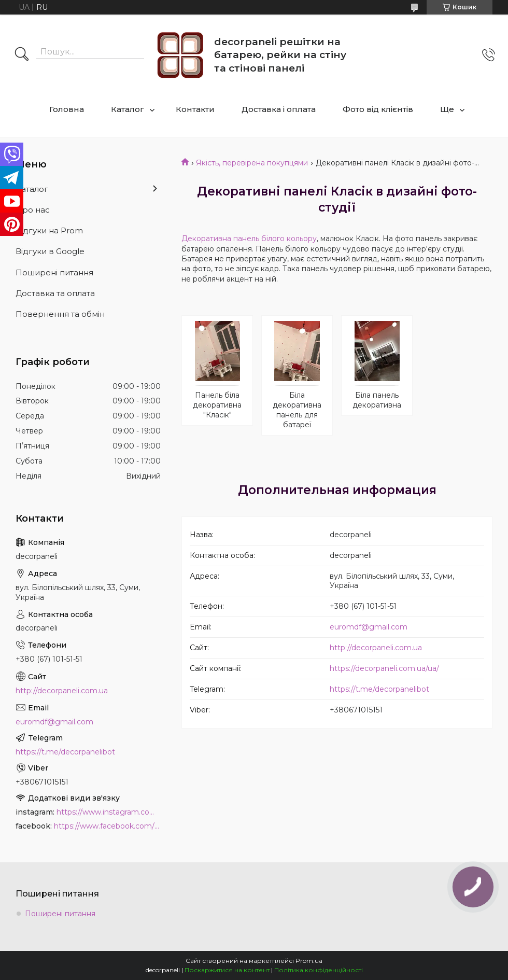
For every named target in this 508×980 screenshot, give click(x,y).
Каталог (128, 109)
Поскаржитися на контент (227, 970)
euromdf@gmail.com (369, 627)
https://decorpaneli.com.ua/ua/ (384, 668)
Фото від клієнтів (378, 109)
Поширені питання (54, 272)
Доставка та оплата (55, 293)
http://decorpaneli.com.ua (376, 648)
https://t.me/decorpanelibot (379, 689)
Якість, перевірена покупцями (252, 163)
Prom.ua (309, 961)
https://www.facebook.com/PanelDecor (107, 826)
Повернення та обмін (60, 314)
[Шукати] (22, 55)
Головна (67, 109)
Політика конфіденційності (319, 970)
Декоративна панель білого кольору (249, 239)
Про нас (33, 210)
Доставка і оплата (279, 109)
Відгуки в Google (50, 251)
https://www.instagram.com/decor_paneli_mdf (109, 812)
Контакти (195, 109)
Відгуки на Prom (49, 230)
